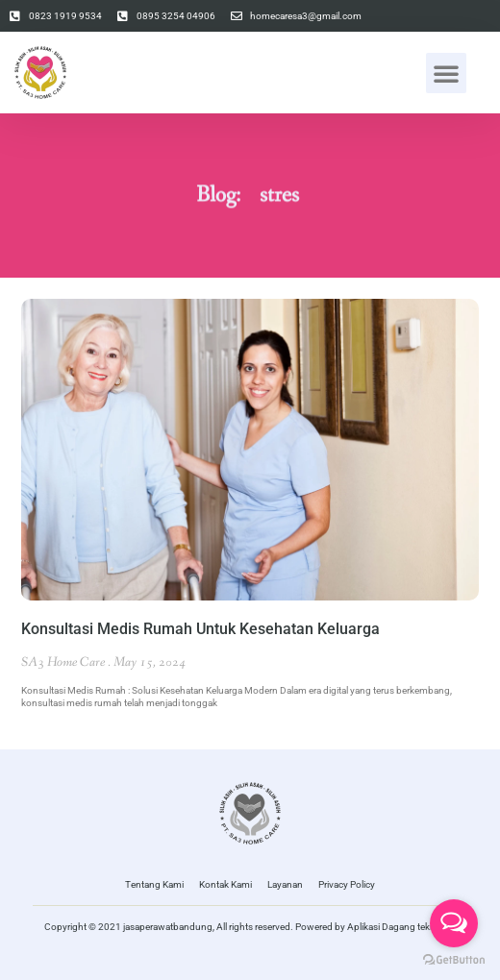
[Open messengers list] (454, 923)
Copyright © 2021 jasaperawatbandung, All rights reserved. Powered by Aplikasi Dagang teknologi (250, 927)
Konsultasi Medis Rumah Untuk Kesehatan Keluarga (200, 629)
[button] (446, 73)
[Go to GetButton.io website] (454, 960)
